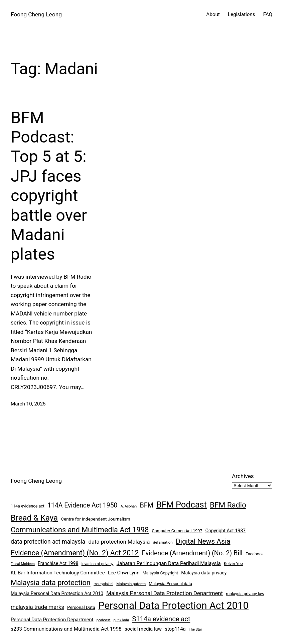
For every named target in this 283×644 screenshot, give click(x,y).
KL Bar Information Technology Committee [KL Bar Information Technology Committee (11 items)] (58, 573)
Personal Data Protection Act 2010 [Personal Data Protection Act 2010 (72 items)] (173, 606)
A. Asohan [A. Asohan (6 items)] (129, 506)
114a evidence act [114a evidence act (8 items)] (28, 506)
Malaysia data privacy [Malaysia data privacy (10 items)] (204, 573)
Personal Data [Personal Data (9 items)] (81, 607)
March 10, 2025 (28, 404)
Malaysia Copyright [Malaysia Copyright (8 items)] (160, 573)
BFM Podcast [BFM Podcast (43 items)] (182, 505)
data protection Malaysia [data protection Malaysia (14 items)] (119, 542)
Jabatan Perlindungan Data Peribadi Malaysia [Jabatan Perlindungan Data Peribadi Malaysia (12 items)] (169, 563)
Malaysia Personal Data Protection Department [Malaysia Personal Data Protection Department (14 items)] (165, 593)
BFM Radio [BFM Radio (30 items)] (228, 505)
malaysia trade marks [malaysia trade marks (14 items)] (37, 607)
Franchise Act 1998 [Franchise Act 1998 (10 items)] (58, 563)
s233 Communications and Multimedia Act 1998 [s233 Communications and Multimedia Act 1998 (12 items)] (66, 629)
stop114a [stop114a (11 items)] (175, 629)
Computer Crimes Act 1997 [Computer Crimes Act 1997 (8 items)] (177, 531)
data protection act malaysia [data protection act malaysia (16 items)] (48, 542)
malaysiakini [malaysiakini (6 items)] (103, 584)
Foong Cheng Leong (36, 14)
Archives (243, 476)
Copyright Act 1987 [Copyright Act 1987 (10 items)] (225, 531)
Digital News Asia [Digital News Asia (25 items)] (203, 541)
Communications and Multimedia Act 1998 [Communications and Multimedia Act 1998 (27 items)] (80, 530)
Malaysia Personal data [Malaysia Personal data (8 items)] (170, 584)
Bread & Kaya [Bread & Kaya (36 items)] (34, 518)
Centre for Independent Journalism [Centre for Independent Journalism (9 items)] (95, 519)
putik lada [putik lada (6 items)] (121, 620)
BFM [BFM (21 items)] (146, 505)
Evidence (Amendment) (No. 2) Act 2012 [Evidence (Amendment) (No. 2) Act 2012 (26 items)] (75, 553)
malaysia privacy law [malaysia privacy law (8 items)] (245, 594)
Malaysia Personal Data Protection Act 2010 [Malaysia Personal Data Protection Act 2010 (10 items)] (57, 593)
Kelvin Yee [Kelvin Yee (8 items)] (233, 564)
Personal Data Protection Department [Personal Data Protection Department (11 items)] (52, 620)
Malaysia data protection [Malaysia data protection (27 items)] (51, 583)
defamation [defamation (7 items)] (163, 542)
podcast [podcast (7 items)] (104, 620)
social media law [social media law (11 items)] (143, 629)
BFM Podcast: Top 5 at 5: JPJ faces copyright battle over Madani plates (49, 186)
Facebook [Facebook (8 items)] (255, 554)
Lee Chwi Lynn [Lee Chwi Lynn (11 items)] (124, 573)
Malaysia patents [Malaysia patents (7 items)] (131, 584)
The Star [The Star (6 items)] (195, 629)
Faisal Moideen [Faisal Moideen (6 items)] (23, 564)
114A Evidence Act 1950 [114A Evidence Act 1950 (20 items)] (82, 505)
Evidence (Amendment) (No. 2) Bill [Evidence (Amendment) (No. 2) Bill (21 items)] (192, 553)
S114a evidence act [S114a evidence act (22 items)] (161, 619)
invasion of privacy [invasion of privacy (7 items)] (98, 564)
